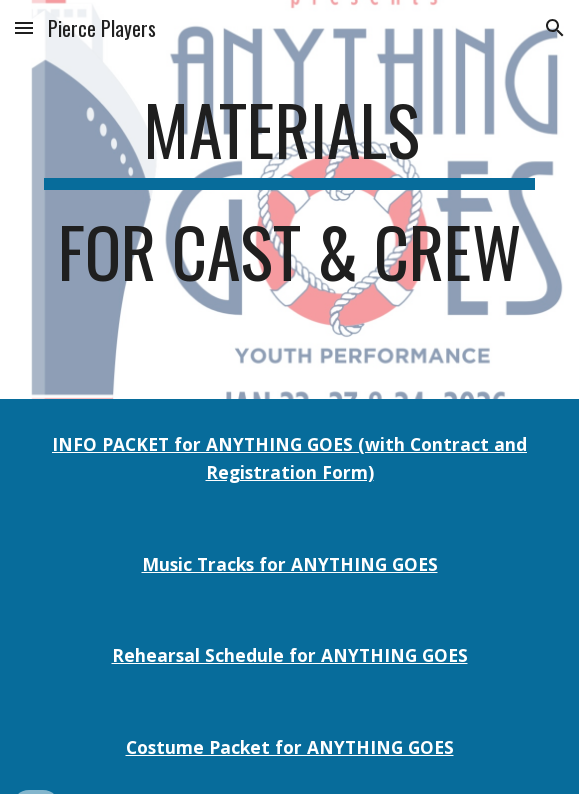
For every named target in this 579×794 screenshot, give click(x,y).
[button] (24, 27)
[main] (289, 199)
